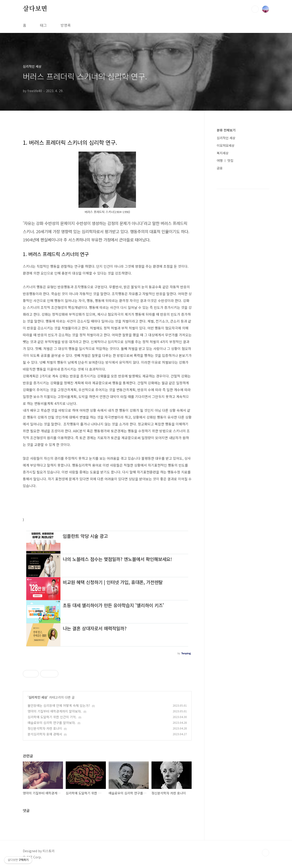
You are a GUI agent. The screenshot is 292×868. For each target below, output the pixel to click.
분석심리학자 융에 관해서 (45, 734)
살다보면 (35, 9)
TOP (266, 853)
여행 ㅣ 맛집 (225, 160)
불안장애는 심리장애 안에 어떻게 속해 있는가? (59, 705)
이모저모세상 (226, 145)
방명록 (66, 25)
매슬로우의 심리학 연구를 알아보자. (52, 723)
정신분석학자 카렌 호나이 (45, 728)
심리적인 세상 (38, 697)
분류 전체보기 (226, 130)
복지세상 (223, 153)
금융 (220, 168)
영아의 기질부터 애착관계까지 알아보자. (55, 711)
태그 (43, 25)
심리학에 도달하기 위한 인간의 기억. (52, 717)
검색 (255, 9)
